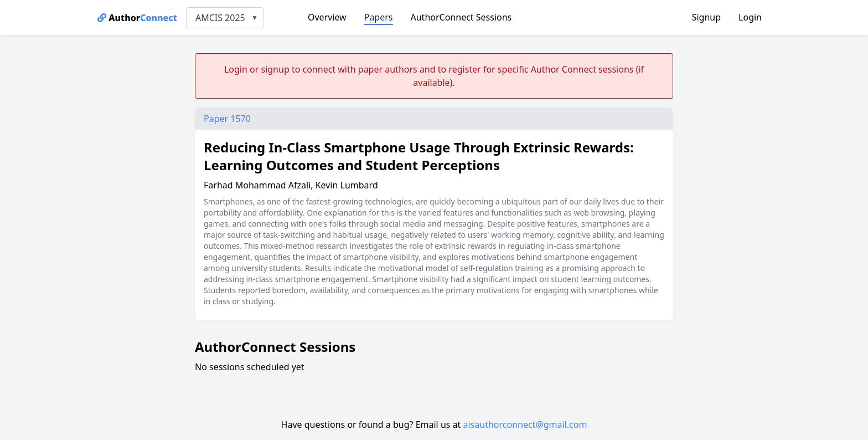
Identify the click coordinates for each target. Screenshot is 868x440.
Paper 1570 (227, 119)
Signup (706, 17)
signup (275, 69)
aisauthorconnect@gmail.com (525, 424)
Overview (327, 17)
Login (750, 17)
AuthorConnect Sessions (461, 17)
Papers (379, 17)
